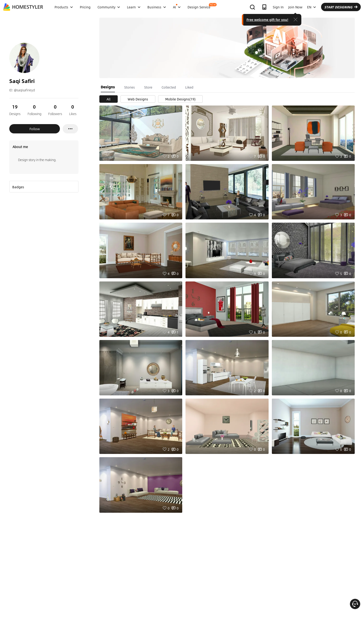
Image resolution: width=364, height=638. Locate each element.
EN (312, 7)
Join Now (295, 7)
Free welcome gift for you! (267, 20)
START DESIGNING (341, 7)
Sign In (278, 7)
